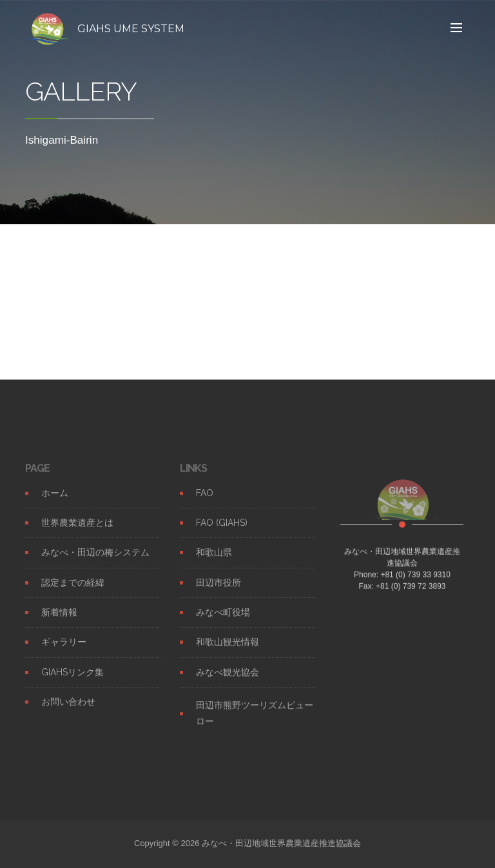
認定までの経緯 (73, 590)
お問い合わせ (68, 709)
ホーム (55, 500)
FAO (205, 500)
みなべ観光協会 (228, 679)
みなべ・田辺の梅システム (95, 559)
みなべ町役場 (223, 619)
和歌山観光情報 (228, 649)
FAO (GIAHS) (222, 530)
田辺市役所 (218, 590)
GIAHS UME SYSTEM (131, 29)
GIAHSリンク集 (73, 679)
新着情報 (59, 619)
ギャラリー (64, 649)
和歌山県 (214, 559)
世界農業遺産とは (77, 530)
